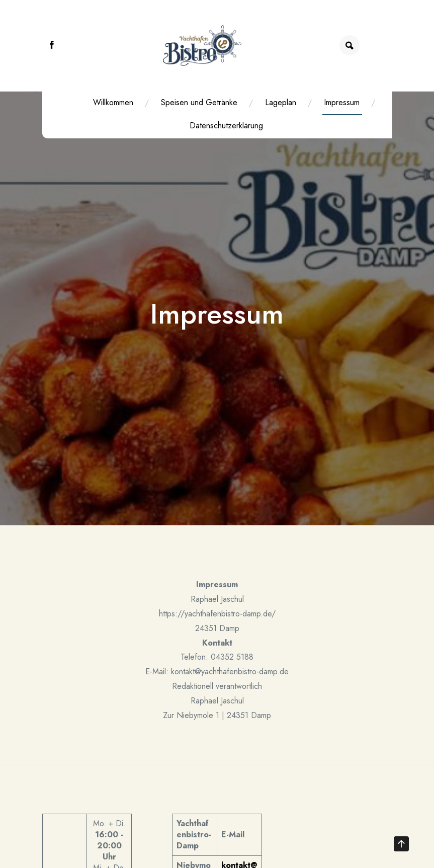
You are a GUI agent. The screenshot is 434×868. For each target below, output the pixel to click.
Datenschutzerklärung (222, 126)
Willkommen (109, 102)
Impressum (337, 102)
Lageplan (276, 102)
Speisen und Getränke (195, 102)
